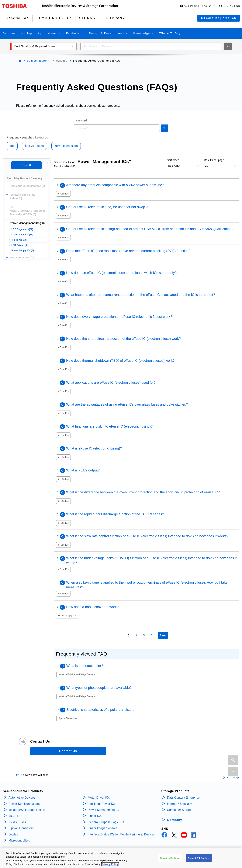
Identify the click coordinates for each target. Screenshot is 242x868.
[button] (198, 6)
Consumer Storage (180, 810)
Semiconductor (37, 61)
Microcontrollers (19, 840)
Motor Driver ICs (99, 798)
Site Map (233, 778)
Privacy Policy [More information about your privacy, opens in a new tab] (110, 866)
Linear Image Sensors (103, 828)
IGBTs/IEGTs (17, 822)
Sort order (173, 160)
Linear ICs (95, 816)
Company (175, 820)
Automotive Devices (22, 798)
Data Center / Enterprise (183, 798)
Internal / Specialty (179, 804)
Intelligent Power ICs (102, 804)
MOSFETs (15, 816)
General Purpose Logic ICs (106, 822)
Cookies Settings (170, 859)
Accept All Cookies (199, 859)
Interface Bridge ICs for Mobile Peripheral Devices (121, 834)
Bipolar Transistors (21, 828)
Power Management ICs (104, 810)
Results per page (214, 160)
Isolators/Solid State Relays (27, 810)
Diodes (13, 834)
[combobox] (151, 46)
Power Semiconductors (24, 804)
